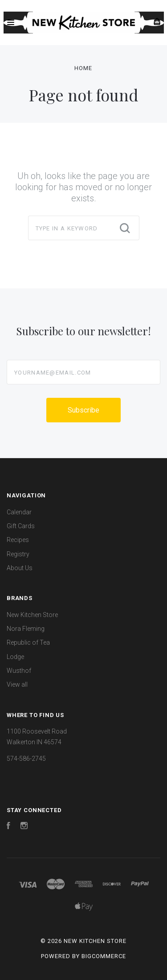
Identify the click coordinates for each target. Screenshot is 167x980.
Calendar (19, 512)
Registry (18, 554)
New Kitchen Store (32, 615)
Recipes (18, 540)
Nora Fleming (26, 629)
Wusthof (19, 671)
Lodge (15, 657)
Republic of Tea (28, 642)
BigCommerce (104, 956)
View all (17, 684)
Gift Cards (21, 526)
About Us (20, 568)
